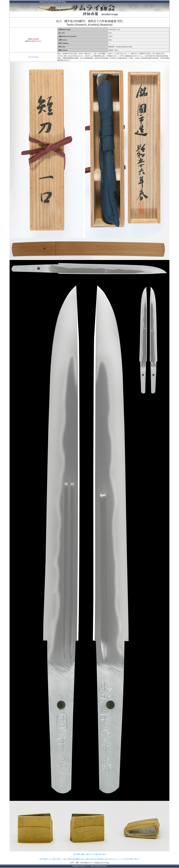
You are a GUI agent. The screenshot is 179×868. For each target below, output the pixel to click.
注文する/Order (33, 57)
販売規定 (101, 859)
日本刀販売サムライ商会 (48, 859)
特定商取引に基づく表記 (81, 859)
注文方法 (93, 859)
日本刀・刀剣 (61, 859)
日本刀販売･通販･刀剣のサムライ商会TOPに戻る (89, 854)
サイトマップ (119, 859)
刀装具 (69, 859)
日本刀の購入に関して (132, 859)
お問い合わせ (109, 859)
